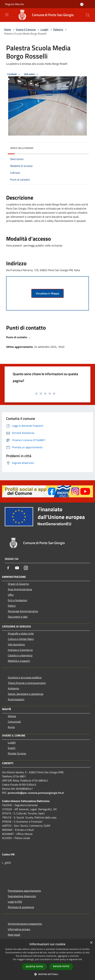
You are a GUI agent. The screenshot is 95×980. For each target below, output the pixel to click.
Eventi (12, 748)
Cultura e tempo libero (21, 639)
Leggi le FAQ (15, 902)
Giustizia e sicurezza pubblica (25, 677)
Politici (12, 606)
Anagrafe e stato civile (21, 633)
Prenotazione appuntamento (24, 891)
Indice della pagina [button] (22, 148)
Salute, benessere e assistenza (26, 694)
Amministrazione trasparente (25, 924)
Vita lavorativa (16, 644)
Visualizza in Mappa (47, 293)
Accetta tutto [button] (34, 967)
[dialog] (47, 960)
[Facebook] (8, 568)
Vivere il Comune (26, 29)
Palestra (58, 29)
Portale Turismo (17, 753)
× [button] (91, 943)
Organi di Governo (18, 584)
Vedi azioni (32, 74)
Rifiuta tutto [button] (61, 966)
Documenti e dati (18, 617)
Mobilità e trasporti (19, 661)
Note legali (14, 935)
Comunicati (14, 722)
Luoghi (44, 29)
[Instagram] (26, 568)
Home (7, 29)
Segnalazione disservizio (22, 896)
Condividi (14, 74)
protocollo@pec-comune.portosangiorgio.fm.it (36, 793)
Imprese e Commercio (20, 650)
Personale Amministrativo (23, 611)
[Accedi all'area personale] (82, 4)
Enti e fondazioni (18, 600)
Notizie (12, 716)
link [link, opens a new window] (80, 959)
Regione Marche (14, 4)
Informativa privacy (19, 929)
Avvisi (11, 727)
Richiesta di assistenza (21, 907)
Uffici (11, 595)
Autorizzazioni (16, 699)
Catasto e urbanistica (20, 655)
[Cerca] (88, 15)
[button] (47, 974)
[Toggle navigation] (7, 15)
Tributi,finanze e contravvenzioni (27, 683)
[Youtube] (17, 568)
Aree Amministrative (20, 589)
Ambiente (13, 688)
